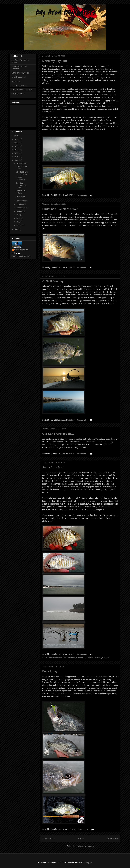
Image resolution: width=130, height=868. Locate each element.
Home (81, 839)
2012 (17, 150)
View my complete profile (22, 256)
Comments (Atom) (86, 846)
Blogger (89, 863)
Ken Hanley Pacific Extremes (19, 68)
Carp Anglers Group (20, 85)
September (21, 208)
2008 (17, 230)
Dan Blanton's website (20, 73)
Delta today (50, 671)
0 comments (82, 267)
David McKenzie (21, 250)
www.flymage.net (18, 77)
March (19, 225)
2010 (17, 157)
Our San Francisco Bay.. (58, 434)
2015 (17, 139)
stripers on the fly (94, 658)
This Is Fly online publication (23, 90)
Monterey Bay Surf (55, 61)
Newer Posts (48, 839)
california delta (69, 658)
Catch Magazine (18, 94)
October (20, 204)
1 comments (82, 195)
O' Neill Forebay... (54, 281)
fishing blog (81, 658)
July (18, 215)
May (18, 222)
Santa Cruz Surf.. (54, 467)
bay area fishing (55, 658)
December (21, 163)
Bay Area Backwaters (65, 12)
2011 (17, 153)
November (21, 201)
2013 (17, 146)
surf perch (106, 658)
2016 (17, 136)
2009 (17, 160)
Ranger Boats (17, 81)
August (19, 211)
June (19, 218)
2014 (17, 143)
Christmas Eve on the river (60, 209)
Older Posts (113, 839)
